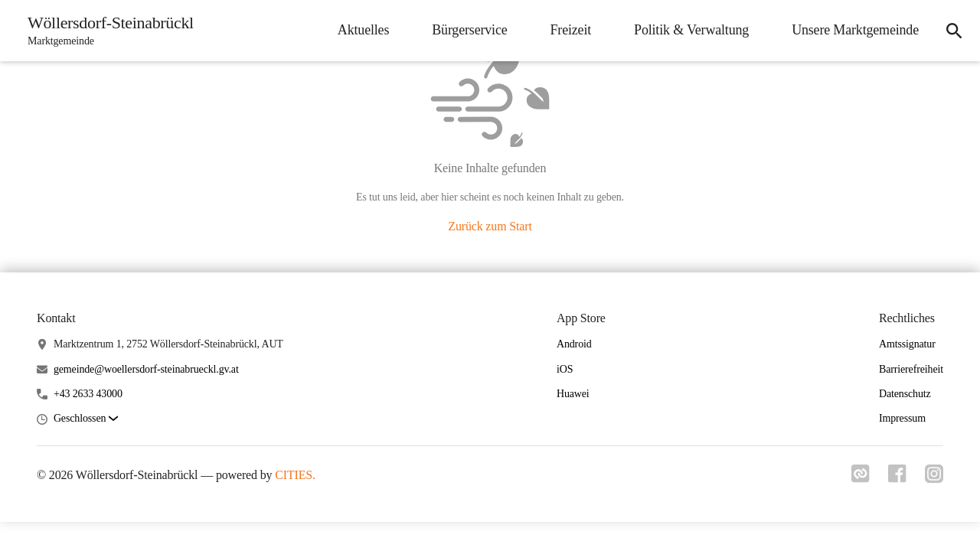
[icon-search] (954, 31)
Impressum (902, 418)
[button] (86, 419)
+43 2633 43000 (88, 394)
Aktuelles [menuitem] (363, 30)
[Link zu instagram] (934, 478)
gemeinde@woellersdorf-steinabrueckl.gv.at (146, 369)
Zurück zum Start (490, 226)
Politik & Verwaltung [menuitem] (691, 30)
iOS (565, 369)
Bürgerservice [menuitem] (469, 30)
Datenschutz (905, 394)
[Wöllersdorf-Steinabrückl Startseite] (106, 31)
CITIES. (295, 475)
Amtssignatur (907, 344)
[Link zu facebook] (897, 478)
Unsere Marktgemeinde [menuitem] (855, 30)
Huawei (573, 394)
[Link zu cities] (861, 478)
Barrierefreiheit (911, 369)
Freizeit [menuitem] (571, 30)
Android (574, 344)
